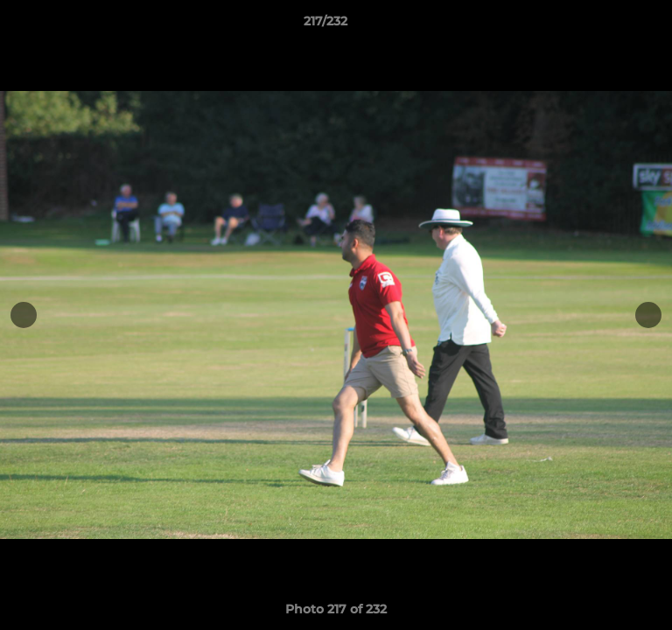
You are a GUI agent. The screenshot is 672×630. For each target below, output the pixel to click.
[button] (609, 25)
